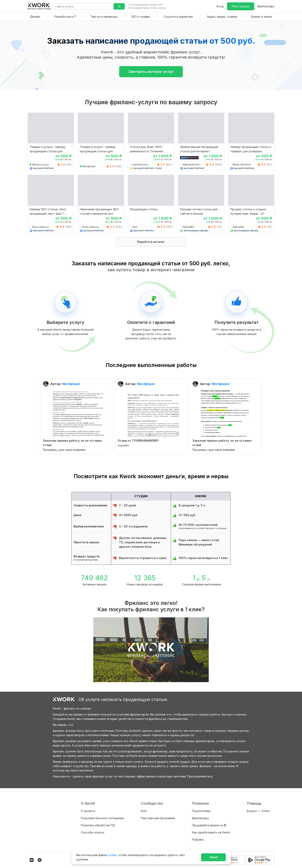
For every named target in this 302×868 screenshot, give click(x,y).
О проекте (88, 808)
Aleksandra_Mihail (193, 165)
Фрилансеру (266, 6)
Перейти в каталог (151, 242)
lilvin (135, 227)
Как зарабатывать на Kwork (211, 829)
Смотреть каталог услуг (151, 72)
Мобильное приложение (209, 843)
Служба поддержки (261, 815)
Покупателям (201, 808)
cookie (112, 855)
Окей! (214, 857)
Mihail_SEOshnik (242, 165)
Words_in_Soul (40, 165)
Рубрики (198, 836)
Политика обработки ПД (98, 822)
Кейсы (145, 822)
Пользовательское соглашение (102, 815)
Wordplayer (89, 166)
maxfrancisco (140, 165)
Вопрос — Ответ (259, 808)
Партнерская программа (158, 815)
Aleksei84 (188, 227)
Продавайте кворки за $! (209, 822)
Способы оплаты (93, 829)
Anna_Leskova (40, 227)
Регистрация (241, 6)
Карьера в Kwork (92, 836)
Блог (144, 808)
